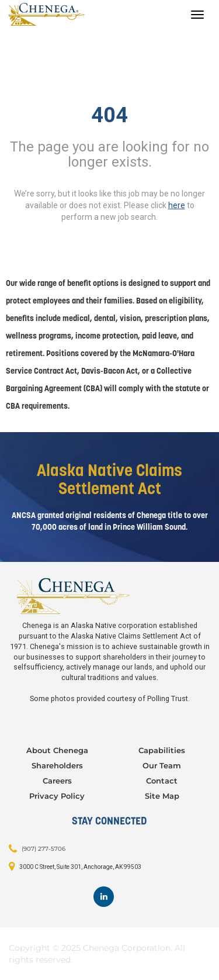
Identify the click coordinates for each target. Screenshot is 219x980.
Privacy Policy (57, 796)
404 (109, 115)
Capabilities (162, 750)
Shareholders (57, 765)
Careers (57, 781)
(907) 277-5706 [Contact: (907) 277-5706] (44, 849)
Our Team (162, 765)
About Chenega (57, 750)
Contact (162, 781)
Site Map (162, 796)
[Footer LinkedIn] (104, 897)
